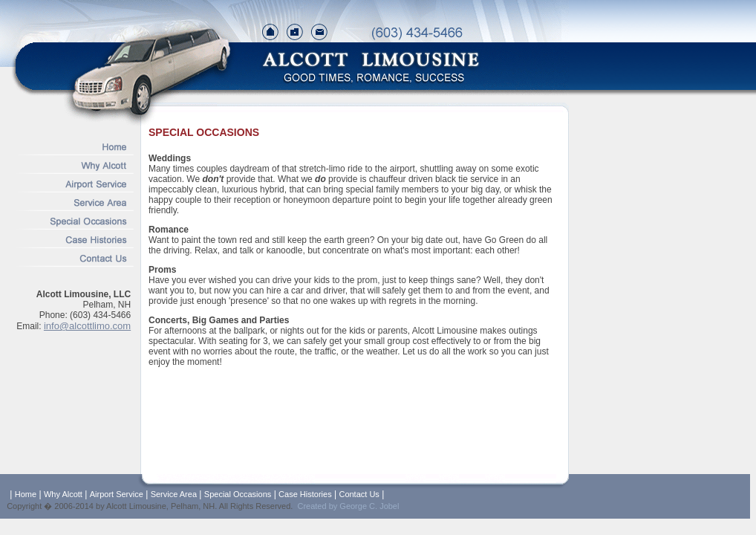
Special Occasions (238, 494)
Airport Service (117, 494)
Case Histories (305, 494)
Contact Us (359, 494)
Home (26, 494)
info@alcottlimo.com (87, 326)
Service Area (174, 494)
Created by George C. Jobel (348, 506)
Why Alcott (63, 494)
